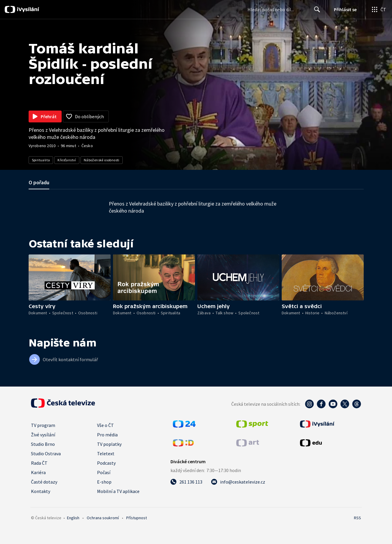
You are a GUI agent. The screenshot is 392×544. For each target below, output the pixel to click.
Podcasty (106, 463)
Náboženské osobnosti (102, 160)
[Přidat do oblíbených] (86, 116)
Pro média (107, 435)
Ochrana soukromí (103, 518)
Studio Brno (43, 444)
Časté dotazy (44, 482)
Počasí (104, 472)
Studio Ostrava (46, 453)
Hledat (315, 12)
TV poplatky (109, 444)
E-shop (104, 482)
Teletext (106, 453)
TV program (43, 425)
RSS (357, 518)
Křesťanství (67, 160)
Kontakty (41, 491)
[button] (70, 277)
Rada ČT (39, 463)
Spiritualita (41, 160)
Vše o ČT (105, 425)
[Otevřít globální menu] (378, 9)
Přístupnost (137, 518)
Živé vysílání (43, 435)
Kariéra (38, 472)
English (73, 518)
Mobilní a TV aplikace (118, 491)
